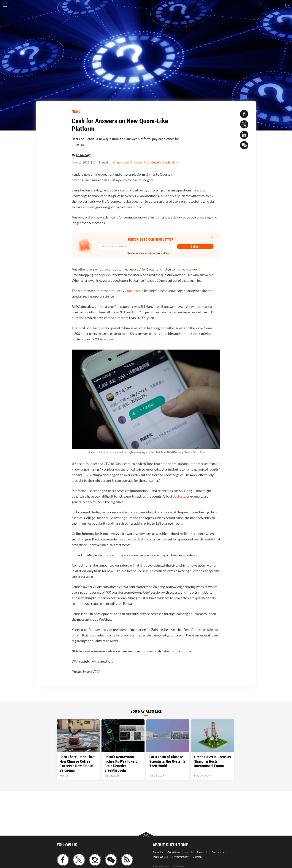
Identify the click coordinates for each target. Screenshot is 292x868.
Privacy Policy (180, 857)
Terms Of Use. (163, 253)
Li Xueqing (83, 155)
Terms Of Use (160, 857)
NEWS (76, 111)
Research (202, 852)
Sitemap (197, 857)
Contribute (174, 852)
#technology (171, 162)
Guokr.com (133, 291)
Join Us (189, 852)
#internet (136, 162)
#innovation (121, 162)
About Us (158, 852)
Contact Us (218, 852)
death (141, 539)
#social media (152, 162)
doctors (178, 496)
